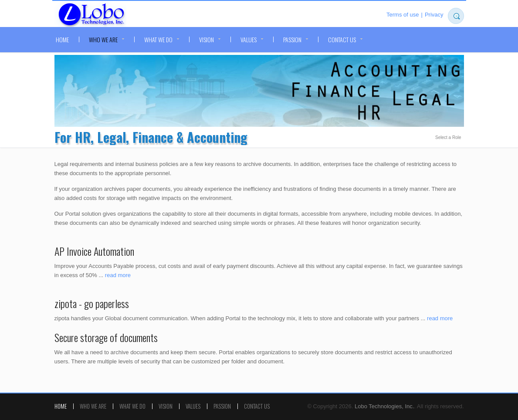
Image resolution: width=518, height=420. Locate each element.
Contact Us (342, 39)
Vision (207, 39)
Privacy (434, 15)
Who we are (103, 39)
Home (62, 39)
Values (249, 39)
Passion (292, 39)
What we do (158, 39)
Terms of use (403, 15)
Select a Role (448, 137)
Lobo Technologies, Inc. (90, 15)
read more (118, 275)
